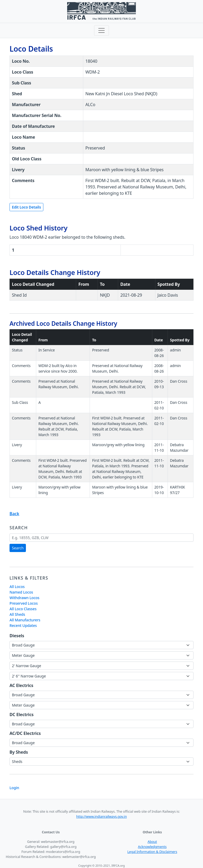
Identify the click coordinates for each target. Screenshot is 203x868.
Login (14, 788)
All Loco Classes (23, 609)
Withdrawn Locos (24, 598)
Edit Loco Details (26, 207)
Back (14, 514)
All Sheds (17, 614)
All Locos (17, 587)
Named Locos (21, 592)
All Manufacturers (25, 620)
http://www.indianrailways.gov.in (101, 816)
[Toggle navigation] (101, 30)
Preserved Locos (24, 603)
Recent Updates (23, 625)
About (152, 842)
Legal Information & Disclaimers (152, 852)
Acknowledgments (152, 847)
